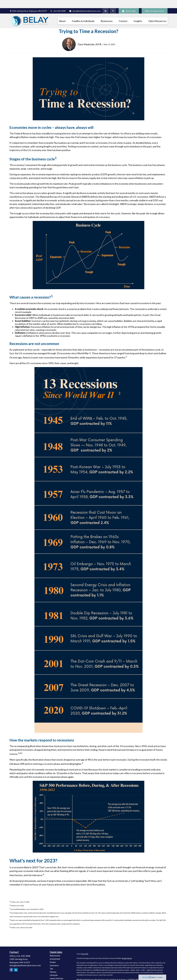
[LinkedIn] (105, 3)
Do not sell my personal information (140, 974)
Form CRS (85, 946)
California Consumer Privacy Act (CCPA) (149, 971)
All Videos (54, 973)
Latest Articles (56, 970)
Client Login (129, 3)
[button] (62, 13)
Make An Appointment (155, 3)
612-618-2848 (58, 3)
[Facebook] (113, 3)
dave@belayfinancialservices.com (85, 3)
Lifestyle (54, 967)
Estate (53, 954)
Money (53, 964)
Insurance (54, 957)
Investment (55, 951)
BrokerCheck (127, 950)
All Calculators (57, 977)
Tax (51, 960)
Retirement (55, 947)
